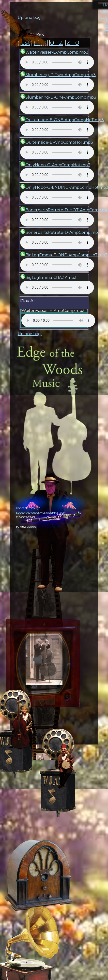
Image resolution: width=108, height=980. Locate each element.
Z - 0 (73, 43)
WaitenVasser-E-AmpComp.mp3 (57, 52)
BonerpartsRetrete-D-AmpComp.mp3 (63, 232)
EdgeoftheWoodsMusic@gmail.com (41, 513)
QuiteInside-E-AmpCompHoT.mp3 (59, 142)
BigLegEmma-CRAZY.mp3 (51, 277)
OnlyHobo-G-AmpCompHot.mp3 (58, 165)
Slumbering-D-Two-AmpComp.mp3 (61, 75)
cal (25, 32)
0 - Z (57, 43)
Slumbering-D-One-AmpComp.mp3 (61, 97)
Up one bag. (30, 334)
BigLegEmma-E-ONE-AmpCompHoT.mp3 (66, 255)
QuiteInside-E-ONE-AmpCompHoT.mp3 (65, 120)
